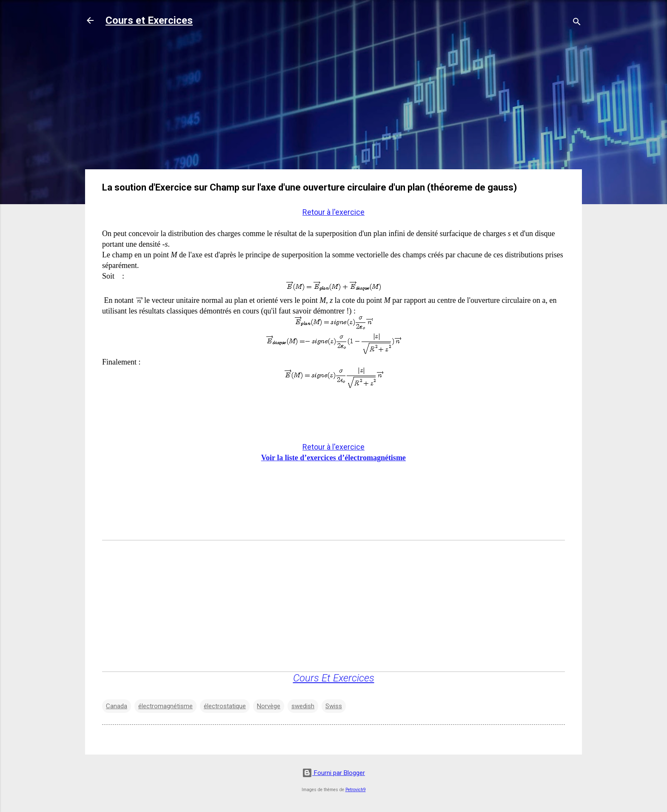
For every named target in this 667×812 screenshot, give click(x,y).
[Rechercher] (577, 23)
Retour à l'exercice (333, 212)
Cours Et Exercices (334, 678)
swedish (303, 706)
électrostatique (225, 706)
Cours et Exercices (149, 20)
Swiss (334, 706)
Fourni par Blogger (333, 773)
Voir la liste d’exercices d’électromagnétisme (333, 458)
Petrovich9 (356, 790)
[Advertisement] (333, 103)
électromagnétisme (165, 706)
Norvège (269, 706)
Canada (117, 706)
